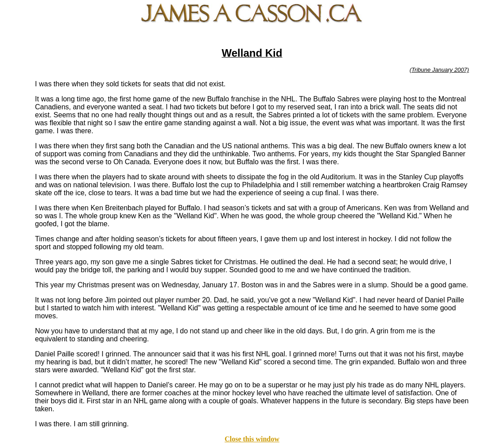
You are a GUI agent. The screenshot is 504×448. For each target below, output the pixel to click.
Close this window (252, 439)
